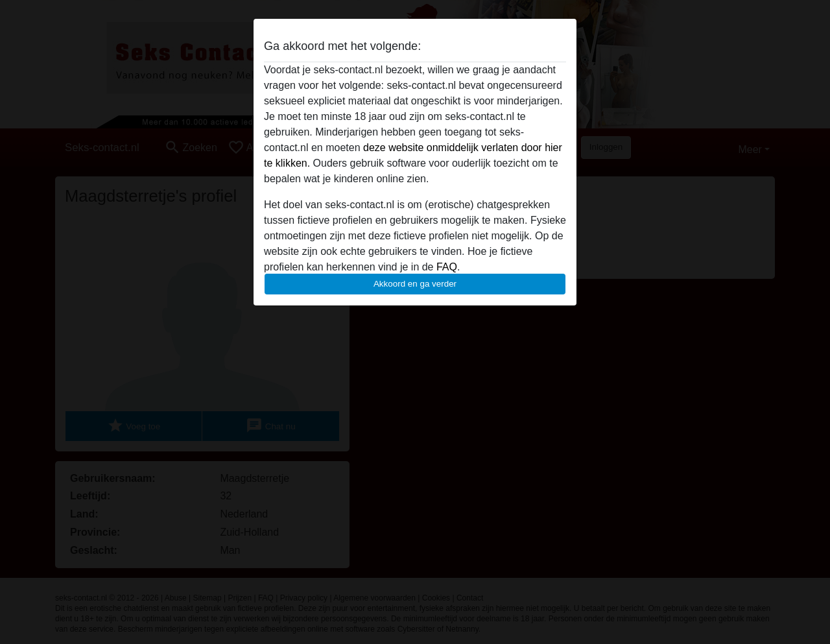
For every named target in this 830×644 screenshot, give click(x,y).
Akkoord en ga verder (415, 284)
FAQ (447, 267)
